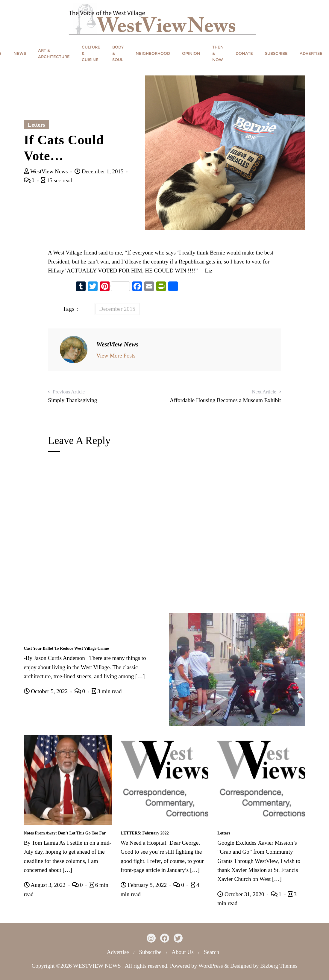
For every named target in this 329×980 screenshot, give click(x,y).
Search (212, 952)
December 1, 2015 (100, 171)
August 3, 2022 (46, 885)
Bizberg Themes (279, 966)
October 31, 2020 (241, 894)
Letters (37, 125)
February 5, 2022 (144, 885)
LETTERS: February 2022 (145, 833)
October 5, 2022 (47, 691)
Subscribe (150, 952)
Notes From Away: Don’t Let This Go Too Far (65, 833)
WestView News (47, 171)
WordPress (211, 966)
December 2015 (117, 309)
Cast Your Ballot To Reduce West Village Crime (66, 648)
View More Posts (116, 356)
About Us (182, 952)
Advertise (118, 952)
